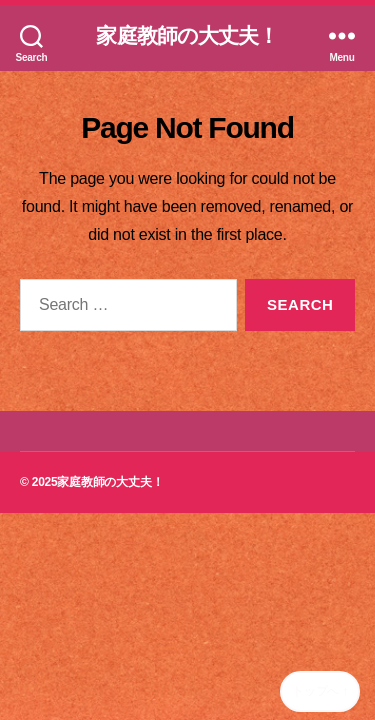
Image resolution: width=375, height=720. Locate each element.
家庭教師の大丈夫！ (187, 35)
